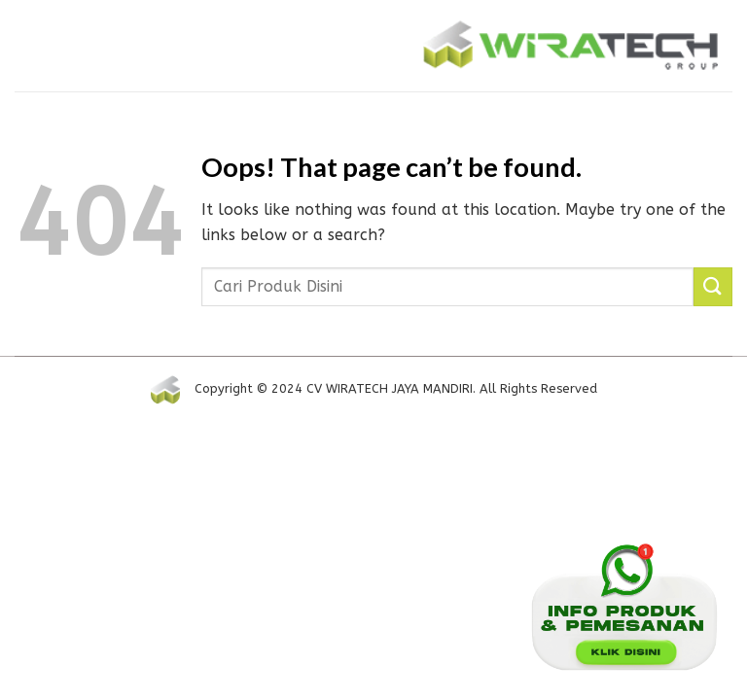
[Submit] (713, 286)
